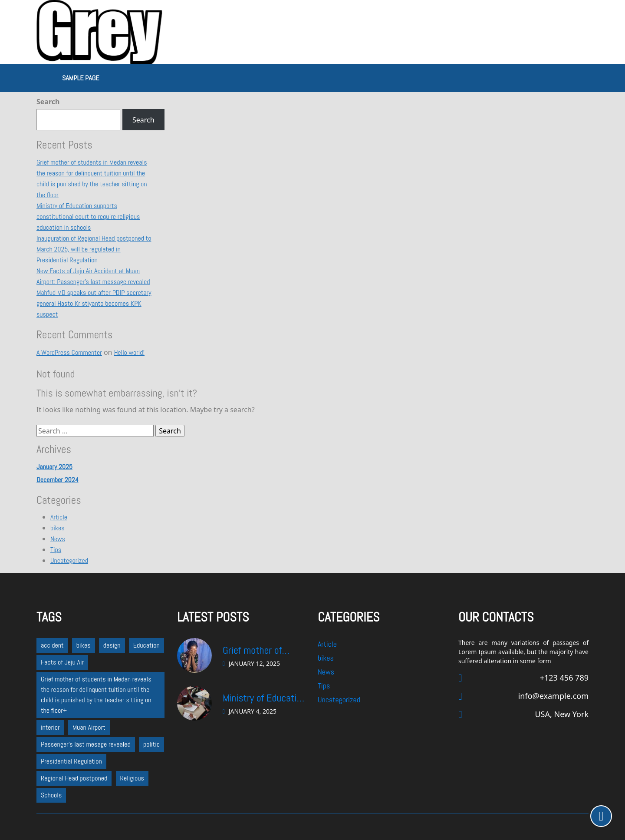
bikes (58, 528)
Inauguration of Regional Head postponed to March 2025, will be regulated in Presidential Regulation (94, 249)
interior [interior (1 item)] (50, 727)
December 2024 (58, 480)
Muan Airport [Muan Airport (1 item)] (89, 727)
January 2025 (54, 467)
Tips (56, 550)
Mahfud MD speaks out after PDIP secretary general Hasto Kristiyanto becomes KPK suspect (94, 303)
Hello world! (129, 352)
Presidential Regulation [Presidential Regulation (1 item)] (71, 761)
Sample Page (81, 78)
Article (59, 517)
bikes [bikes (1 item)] (84, 645)
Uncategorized (69, 561)
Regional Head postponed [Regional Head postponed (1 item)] (74, 778)
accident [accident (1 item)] (52, 645)
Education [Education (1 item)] (146, 645)
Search (48, 102)
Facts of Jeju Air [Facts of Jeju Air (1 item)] (62, 662)
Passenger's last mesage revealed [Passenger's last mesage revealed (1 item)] (86, 744)
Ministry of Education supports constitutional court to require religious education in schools (88, 217)
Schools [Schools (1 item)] (51, 795)
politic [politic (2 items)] (151, 744)
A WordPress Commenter (69, 352)
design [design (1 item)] (112, 645)
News (58, 539)
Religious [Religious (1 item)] (132, 778)
